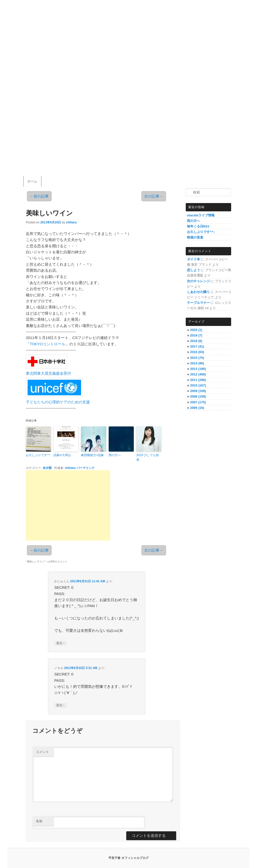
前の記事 (39, 196)
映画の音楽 (195, 237)
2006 (197, 408)
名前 (39, 821)
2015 (197, 358)
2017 (197, 346)
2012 (198, 374)
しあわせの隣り (198, 292)
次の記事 (154, 196)
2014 (197, 363)
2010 (198, 385)
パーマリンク (86, 468)
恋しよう (194, 270)
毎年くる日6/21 (198, 226)
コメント (42, 752)
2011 (198, 380)
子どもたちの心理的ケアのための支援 (58, 402)
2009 (198, 391)
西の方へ (115, 455)
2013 (198, 369)
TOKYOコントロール (47, 344)
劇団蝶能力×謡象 (92, 455)
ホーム (32, 181)
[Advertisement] (68, 505)
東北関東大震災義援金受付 (48, 373)
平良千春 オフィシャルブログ (128, 858)
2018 (196, 341)
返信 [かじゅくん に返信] (60, 643)
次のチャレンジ (198, 281)
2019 (196, 335)
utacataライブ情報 (201, 215)
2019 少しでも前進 (148, 457)
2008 (198, 396)
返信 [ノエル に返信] (60, 705)
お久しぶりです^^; (38, 455)
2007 (198, 402)
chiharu (71, 222)
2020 (196, 330)
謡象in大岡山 (62, 455)
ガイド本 (194, 259)
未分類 (47, 468)
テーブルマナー (198, 303)
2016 (197, 352)
